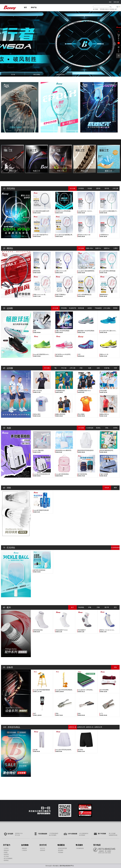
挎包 (107, 428)
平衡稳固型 (98, 308)
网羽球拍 (107, 732)
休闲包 (115, 428)
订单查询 (24, 850)
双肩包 (98, 428)
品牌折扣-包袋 (90, 728)
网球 (115, 488)
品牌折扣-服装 (72, 728)
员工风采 (6, 856)
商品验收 (61, 852)
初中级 (107, 188)
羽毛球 (107, 488)
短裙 (98, 368)
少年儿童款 (107, 308)
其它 (115, 607)
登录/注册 (116, 2)
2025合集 (72, 188)
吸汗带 (107, 607)
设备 (115, 667)
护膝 (98, 607)
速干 (116, 9)
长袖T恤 (107, 368)
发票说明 (43, 850)
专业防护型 (72, 308)
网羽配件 (115, 732)
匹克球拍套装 (115, 548)
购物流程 (24, 848)
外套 (81, 368)
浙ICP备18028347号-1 (67, 866)
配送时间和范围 (63, 848)
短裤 (90, 368)
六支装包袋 (90, 428)
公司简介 (6, 848)
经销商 (6, 852)
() (119, 7)
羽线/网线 (81, 607)
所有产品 (34, 7)
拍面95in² (107, 248)
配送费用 (61, 850)
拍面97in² (98, 248)
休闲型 (90, 308)
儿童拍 (115, 248)
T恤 (55, 368)
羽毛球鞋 (102, 9)
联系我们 (6, 860)
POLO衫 (64, 368)
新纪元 (107, 9)
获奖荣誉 (6, 854)
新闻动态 (6, 850)
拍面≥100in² (90, 248)
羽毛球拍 (112, 9)
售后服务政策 (80, 848)
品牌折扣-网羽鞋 (81, 728)
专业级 (90, 188)
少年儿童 (115, 188)
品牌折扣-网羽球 (98, 728)
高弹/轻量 (81, 308)
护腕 (90, 607)
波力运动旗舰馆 (8, 858)
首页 (25, 7)
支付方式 (43, 848)
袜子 (72, 607)
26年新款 (81, 188)
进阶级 (98, 188)
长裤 (115, 368)
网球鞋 (115, 308)
